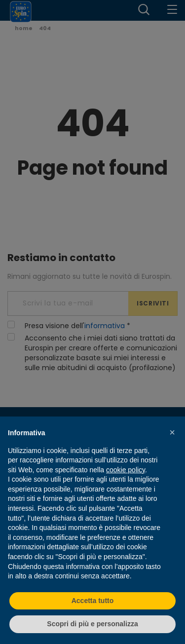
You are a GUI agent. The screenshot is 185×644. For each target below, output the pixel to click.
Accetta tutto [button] (93, 601)
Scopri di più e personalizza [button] (92, 624)
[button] (172, 432)
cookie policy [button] (126, 470)
